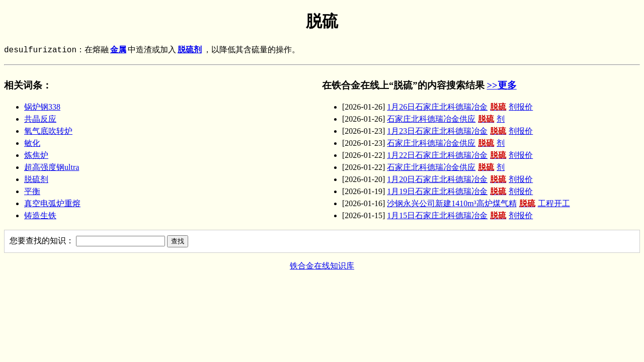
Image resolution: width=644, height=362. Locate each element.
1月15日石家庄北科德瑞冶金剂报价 (460, 215)
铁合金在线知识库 (322, 266)
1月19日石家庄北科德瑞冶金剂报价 (460, 191)
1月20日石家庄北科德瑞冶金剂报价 (460, 179)
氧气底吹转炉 (48, 131)
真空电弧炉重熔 (52, 203)
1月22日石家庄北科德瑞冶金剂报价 (460, 155)
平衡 (32, 191)
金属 (118, 50)
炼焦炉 (36, 155)
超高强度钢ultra (52, 167)
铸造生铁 (40, 215)
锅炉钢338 (42, 107)
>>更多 (501, 85)
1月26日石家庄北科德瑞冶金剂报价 (460, 107)
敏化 (32, 143)
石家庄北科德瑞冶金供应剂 (446, 119)
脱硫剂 (190, 50)
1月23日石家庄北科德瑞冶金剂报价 (460, 131)
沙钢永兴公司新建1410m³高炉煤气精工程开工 (478, 203)
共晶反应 (40, 119)
